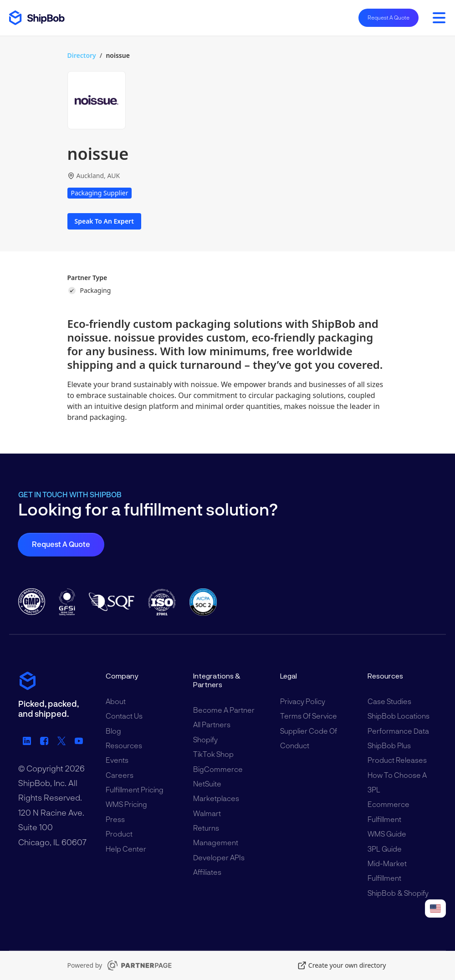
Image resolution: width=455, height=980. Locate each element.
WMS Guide (387, 834)
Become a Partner (224, 710)
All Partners (212, 724)
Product (119, 834)
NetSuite (207, 783)
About (116, 701)
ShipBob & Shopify (398, 893)
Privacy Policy (303, 701)
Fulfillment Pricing (135, 789)
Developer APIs (219, 857)
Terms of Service (309, 716)
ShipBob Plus (389, 745)
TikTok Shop (213, 754)
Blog (113, 731)
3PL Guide (385, 849)
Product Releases (397, 760)
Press (115, 819)
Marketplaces (216, 798)
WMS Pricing (126, 804)
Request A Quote (389, 17)
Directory (82, 55)
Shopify (205, 739)
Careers (120, 775)
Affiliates (207, 872)
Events (117, 760)
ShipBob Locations (399, 716)
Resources (124, 745)
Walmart (207, 813)
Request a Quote (61, 544)
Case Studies (389, 701)
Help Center (126, 849)
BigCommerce (218, 769)
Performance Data (398, 731)
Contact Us (124, 716)
